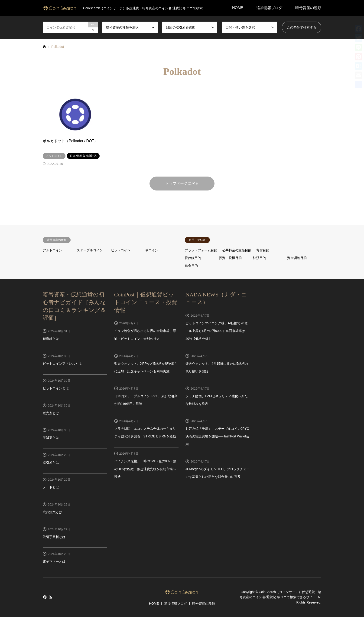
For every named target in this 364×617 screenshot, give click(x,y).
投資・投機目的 (230, 258)
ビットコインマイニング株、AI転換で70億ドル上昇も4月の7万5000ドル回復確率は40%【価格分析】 (216, 331)
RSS (50, 597)
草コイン (152, 250)
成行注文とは (52, 512)
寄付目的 (263, 250)
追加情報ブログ (269, 8)
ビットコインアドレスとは (62, 364)
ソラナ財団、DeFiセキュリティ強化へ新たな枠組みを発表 (217, 400)
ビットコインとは (56, 388)
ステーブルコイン (90, 250)
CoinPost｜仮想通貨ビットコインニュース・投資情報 (146, 302)
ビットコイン (121, 250)
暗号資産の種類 (308, 8)
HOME (238, 8)
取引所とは (51, 463)
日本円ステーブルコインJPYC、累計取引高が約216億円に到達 (146, 400)
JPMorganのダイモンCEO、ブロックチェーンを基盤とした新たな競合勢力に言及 (218, 473)
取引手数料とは (54, 537)
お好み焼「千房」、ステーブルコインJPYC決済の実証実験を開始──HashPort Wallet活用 (217, 436)
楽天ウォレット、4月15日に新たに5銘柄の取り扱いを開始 (217, 368)
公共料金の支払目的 (237, 250)
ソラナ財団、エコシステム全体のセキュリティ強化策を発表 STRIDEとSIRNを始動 (145, 433)
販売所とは (51, 413)
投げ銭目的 (193, 258)
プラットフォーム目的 (201, 250)
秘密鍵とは (51, 339)
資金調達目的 (297, 258)
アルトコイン (52, 250)
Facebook (44, 597)
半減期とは (51, 438)
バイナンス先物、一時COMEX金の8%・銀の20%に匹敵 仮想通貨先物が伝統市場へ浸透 (145, 469)
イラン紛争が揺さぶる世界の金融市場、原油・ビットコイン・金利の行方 (145, 335)
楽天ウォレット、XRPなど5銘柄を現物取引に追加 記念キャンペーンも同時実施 (146, 368)
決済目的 (260, 258)
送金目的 (191, 266)
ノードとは (51, 487)
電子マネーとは (54, 561)
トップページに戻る (182, 183)
